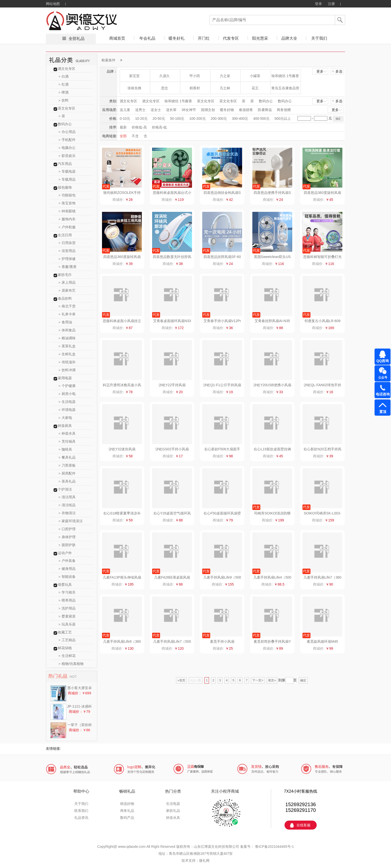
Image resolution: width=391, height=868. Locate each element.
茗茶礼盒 (67, 346)
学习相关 (67, 592)
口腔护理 (67, 529)
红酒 (64, 84)
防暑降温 (265, 110)
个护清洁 (65, 489)
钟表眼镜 (67, 211)
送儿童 (125, 110)
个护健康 (67, 386)
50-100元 (177, 119)
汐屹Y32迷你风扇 (122, 449)
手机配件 (67, 140)
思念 (165, 88)
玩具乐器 (67, 624)
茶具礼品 (67, 481)
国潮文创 (208, 110)
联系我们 (81, 811)
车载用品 (67, 179)
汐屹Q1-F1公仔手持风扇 (222, 385)
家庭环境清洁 (71, 521)
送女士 (156, 110)
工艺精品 (67, 640)
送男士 (140, 110)
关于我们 (319, 38)
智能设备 (67, 577)
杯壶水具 (67, 433)
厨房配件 (67, 473)
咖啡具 (65, 449)
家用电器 (65, 378)
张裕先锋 (134, 88)
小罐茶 (255, 76)
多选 (337, 71)
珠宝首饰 (67, 203)
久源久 (165, 76)
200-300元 (219, 119)
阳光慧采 (260, 38)
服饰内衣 (67, 219)
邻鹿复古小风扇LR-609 (322, 321)
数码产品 (127, 818)
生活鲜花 (67, 656)
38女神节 (189, 110)
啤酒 (64, 92)
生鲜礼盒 (67, 354)
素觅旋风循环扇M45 (322, 641)
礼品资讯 (81, 818)
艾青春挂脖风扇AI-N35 (272, 321)
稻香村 (195, 88)
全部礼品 (77, 39)
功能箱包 (67, 195)
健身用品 (67, 569)
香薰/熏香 (68, 267)
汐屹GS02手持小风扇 (172, 449)
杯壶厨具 (65, 426)
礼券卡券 (67, 314)
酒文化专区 (67, 69)
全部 (123, 136)
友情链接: (53, 748)
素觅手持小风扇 (222, 641)
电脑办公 (67, 148)
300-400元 (240, 119)
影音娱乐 (67, 156)
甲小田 (195, 76)
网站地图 (53, 4)
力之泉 (225, 76)
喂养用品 (67, 600)
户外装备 (67, 561)
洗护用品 (67, 608)
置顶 (383, 412)
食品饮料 (65, 298)
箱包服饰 (65, 187)
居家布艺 (67, 290)
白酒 (64, 76)
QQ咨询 (383, 361)
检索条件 (108, 60)
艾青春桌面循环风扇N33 (172, 321)
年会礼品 (147, 38)
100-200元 (197, 119)
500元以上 (283, 119)
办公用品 (67, 132)
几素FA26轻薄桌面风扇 (172, 577)
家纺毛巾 (65, 275)
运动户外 (65, 553)
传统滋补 (67, 362)
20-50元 (159, 119)
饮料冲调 (67, 370)
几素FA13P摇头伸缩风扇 (122, 577)
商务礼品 (127, 811)
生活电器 (67, 402)
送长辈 (171, 110)
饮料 (64, 100)
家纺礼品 (173, 811)
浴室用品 (67, 251)
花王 (255, 88)
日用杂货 (67, 243)
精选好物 (127, 804)
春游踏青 (246, 110)
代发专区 (231, 38)
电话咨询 (383, 394)
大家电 (65, 418)
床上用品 (67, 282)
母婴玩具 (65, 585)
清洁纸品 (67, 505)
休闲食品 (67, 330)
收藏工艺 (65, 632)
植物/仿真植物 (71, 664)
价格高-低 (159, 127)
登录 (318, 4)
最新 (123, 127)
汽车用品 (65, 164)
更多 (322, 71)
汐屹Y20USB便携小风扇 (272, 385)
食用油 (65, 322)
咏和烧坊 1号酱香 (285, 76)
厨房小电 (67, 394)
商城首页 (117, 38)
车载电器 (67, 171)
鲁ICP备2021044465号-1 (274, 847)
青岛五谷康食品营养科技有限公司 (285, 90)
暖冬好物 (227, 110)
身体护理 (67, 537)
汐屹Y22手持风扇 (172, 385)
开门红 (204, 38)
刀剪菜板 (67, 465)
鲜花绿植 (65, 648)
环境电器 (67, 410)
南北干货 (67, 306)
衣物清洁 (67, 513)
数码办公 (65, 124)
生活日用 (65, 235)
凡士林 (225, 88)
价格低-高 (139, 127)
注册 (331, 4)
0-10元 (125, 119)
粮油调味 (67, 338)
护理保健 (67, 259)
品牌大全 (289, 38)
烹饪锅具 (67, 441)
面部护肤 (67, 545)
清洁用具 (67, 497)
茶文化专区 (67, 108)
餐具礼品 (67, 457)
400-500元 (261, 119)
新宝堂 (134, 76)
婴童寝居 (67, 616)
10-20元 (141, 119)
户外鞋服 (67, 227)
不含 (135, 136)
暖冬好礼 (177, 38)
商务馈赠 (284, 110)
